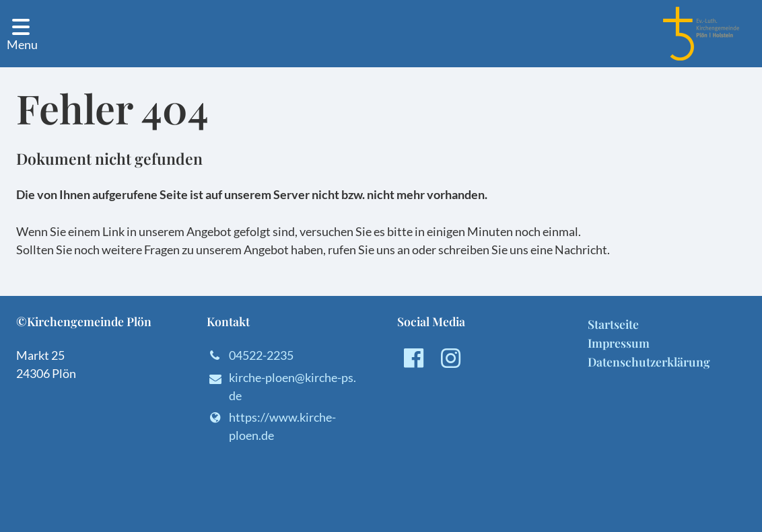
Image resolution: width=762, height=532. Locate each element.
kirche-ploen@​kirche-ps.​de (281, 387)
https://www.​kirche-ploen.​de (271, 426)
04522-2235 (250, 355)
